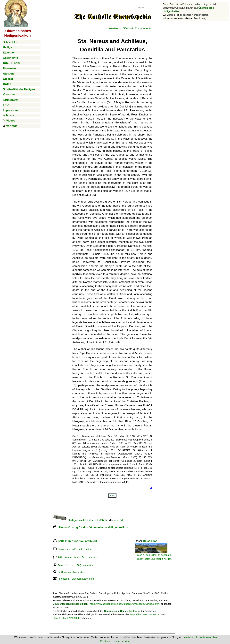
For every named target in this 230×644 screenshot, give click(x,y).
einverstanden (123, 641)
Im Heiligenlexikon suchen (72, 572)
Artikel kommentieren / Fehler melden (77, 557)
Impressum (64, 579)
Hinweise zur (129, 28)
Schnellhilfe (10, 42)
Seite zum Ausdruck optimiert (77, 541)
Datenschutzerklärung (83, 579)
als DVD (119, 520)
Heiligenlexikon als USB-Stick (80, 520)
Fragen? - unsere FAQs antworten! (76, 565)
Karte (17, 63)
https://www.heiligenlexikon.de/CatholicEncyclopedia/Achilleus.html (125, 604)
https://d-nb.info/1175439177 (145, 614)
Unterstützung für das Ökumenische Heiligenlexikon (90, 527)
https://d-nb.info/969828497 (67, 618)
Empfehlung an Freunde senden (75, 549)
